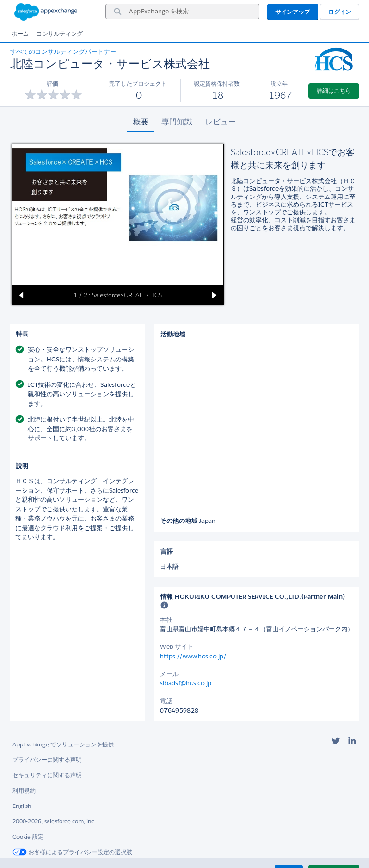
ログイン (340, 12)
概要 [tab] (141, 122)
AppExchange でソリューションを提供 (63, 744)
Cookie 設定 (28, 837)
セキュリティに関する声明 (47, 775)
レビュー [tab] (221, 122)
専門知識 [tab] (177, 122)
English (22, 806)
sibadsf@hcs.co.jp (186, 683)
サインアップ (293, 12)
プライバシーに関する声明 (47, 760)
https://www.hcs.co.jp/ (193, 656)
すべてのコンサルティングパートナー (63, 52)
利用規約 (24, 790)
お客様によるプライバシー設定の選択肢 (72, 852)
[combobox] (182, 12)
